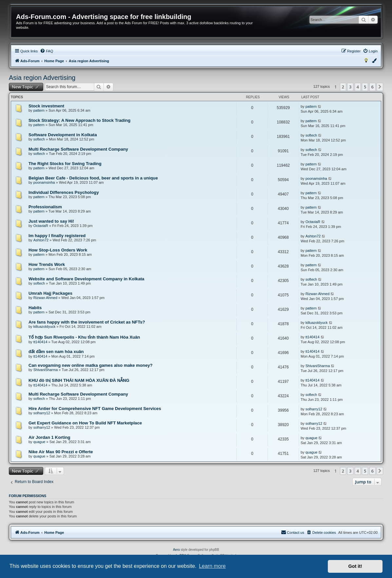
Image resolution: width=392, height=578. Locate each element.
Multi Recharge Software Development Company (78, 149)
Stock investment (46, 106)
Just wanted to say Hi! (51, 221)
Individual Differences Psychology (64, 192)
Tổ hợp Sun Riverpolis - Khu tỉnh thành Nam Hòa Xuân (84, 337)
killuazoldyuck (45, 326)
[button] (380, 87)
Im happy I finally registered (57, 236)
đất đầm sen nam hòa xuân (56, 352)
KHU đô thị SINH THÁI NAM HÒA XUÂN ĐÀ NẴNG (79, 380)
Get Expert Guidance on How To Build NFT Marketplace (85, 423)
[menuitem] (47, 51)
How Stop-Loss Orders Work (58, 250)
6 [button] (373, 87)
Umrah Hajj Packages (50, 293)
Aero (176, 550)
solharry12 (42, 413)
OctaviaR (41, 226)
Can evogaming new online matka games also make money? (91, 365)
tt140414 (40, 342)
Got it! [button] (355, 566)
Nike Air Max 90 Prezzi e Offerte (61, 452)
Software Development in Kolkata (63, 135)
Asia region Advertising (42, 78)
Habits (35, 308)
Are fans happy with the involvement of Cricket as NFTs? (87, 322)
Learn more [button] (212, 566)
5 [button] (365, 87)
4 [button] (358, 87)
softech (39, 139)
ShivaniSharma (46, 370)
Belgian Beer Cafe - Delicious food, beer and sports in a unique (93, 178)
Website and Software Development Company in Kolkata (86, 279)
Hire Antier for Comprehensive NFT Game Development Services (95, 409)
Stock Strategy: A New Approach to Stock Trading (79, 120)
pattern (39, 110)
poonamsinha (44, 182)
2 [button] (343, 87)
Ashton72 (41, 240)
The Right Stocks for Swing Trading (65, 164)
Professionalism (45, 207)
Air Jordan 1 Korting (49, 437)
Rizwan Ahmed (45, 298)
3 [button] (350, 87)
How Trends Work (47, 264)
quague (39, 442)
